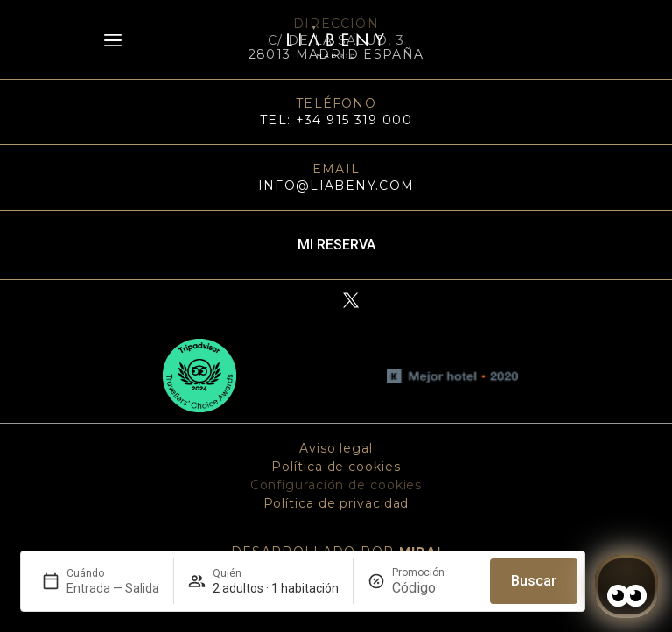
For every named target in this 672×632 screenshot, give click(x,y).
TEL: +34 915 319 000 (336, 120)
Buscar (534, 581)
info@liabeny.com (336, 186)
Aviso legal (336, 448)
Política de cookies (336, 467)
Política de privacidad (336, 503)
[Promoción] (434, 588)
